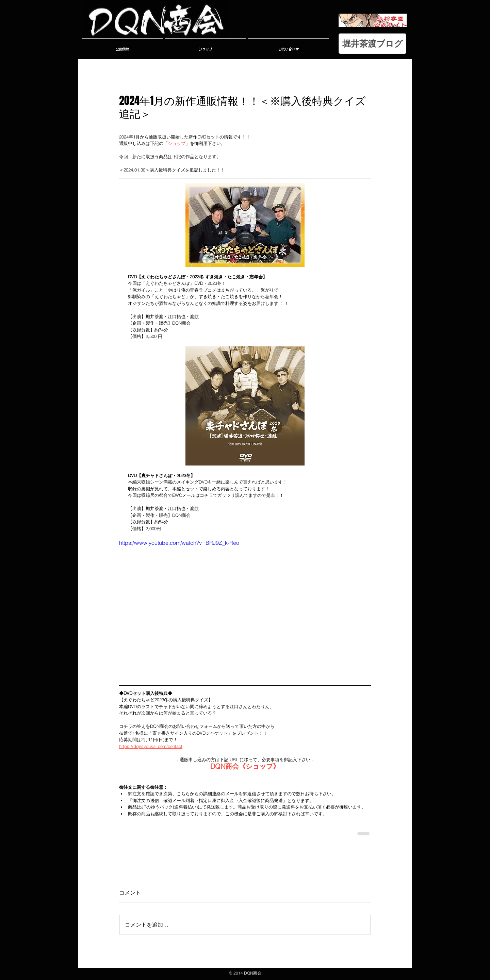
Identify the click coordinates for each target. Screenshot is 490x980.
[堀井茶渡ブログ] (372, 44)
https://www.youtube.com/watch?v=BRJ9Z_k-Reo (179, 543)
